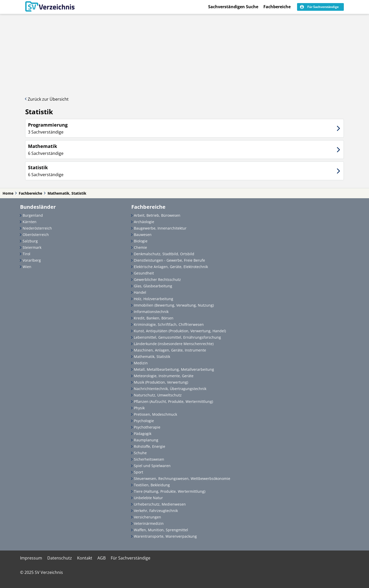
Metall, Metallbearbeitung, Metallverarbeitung (174, 369)
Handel (140, 292)
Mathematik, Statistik (67, 193)
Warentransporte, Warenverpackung (165, 536)
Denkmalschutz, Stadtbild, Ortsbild (164, 254)
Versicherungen (147, 517)
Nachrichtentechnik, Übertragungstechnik (170, 389)
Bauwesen (143, 235)
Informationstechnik (151, 312)
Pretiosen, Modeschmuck (155, 414)
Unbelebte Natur (148, 498)
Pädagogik (143, 434)
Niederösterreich (37, 228)
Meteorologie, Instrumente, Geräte (164, 376)
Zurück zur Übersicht (48, 99)
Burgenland (33, 215)
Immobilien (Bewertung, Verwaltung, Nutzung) (174, 305)
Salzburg (30, 241)
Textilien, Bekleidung (152, 485)
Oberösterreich (36, 235)
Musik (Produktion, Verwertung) (161, 382)
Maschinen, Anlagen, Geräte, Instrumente (170, 350)
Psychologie (144, 421)
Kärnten (30, 222)
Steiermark (32, 247)
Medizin (141, 363)
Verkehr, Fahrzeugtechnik (156, 511)
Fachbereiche (277, 7)
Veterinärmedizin (149, 523)
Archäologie (144, 222)
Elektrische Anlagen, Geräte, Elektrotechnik (171, 267)
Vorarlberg (32, 260)
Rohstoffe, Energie (150, 446)
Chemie (140, 247)
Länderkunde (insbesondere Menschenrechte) (174, 344)
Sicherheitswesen (149, 459)
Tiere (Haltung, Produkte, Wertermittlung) (170, 491)
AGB (102, 558)
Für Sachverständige (131, 558)
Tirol (26, 254)
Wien (27, 267)
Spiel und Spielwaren (152, 466)
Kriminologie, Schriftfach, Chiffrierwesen (169, 324)
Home (8, 193)
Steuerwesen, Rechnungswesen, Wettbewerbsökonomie (182, 478)
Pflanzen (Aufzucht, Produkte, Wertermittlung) (173, 401)
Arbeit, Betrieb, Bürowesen (157, 215)
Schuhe (140, 453)
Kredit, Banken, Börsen (154, 318)
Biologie (141, 241)
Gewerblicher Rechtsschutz (157, 279)
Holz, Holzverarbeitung (154, 299)
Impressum (31, 558)
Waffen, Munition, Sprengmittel (161, 530)
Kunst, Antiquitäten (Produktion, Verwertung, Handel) (180, 331)
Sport (139, 472)
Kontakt (85, 558)
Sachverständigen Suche (233, 7)
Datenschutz (60, 558)
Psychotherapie (147, 427)
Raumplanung (146, 440)
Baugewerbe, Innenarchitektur (160, 228)
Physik (139, 408)
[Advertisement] (184, 53)
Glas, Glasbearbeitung (153, 286)
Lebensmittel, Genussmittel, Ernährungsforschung (177, 337)
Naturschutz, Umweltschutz (158, 395)
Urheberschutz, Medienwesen (160, 504)
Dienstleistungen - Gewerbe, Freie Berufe (169, 260)
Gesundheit (144, 273)
